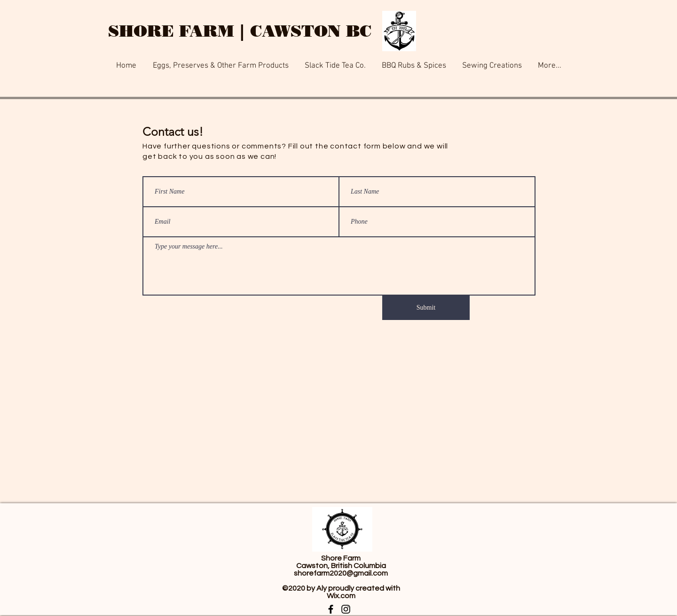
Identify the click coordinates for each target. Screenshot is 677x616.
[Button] (273, 2)
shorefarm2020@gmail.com (341, 573)
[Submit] (426, 308)
